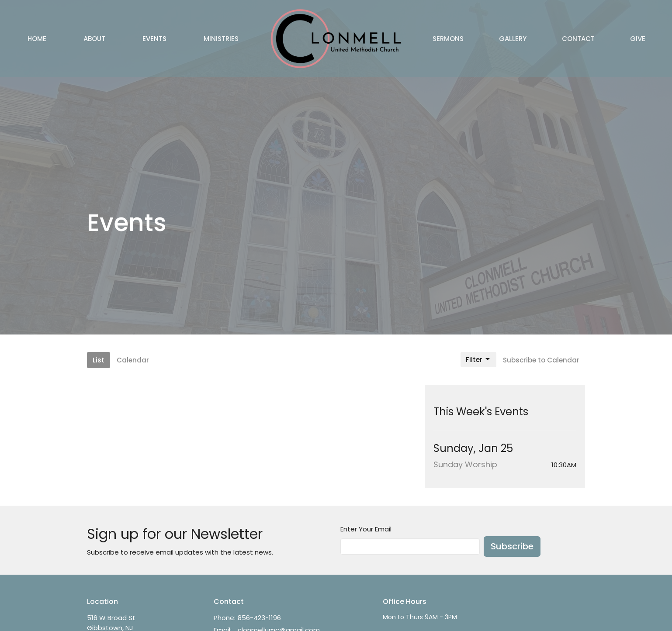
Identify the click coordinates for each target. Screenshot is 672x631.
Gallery (513, 39)
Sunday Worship (465, 464)
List (99, 360)
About (94, 39)
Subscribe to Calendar (541, 360)
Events (154, 39)
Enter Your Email (366, 529)
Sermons (448, 39)
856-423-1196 (259, 618)
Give (638, 39)
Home (37, 39)
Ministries (221, 39)
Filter (478, 360)
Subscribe (512, 546)
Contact (578, 39)
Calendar (133, 360)
